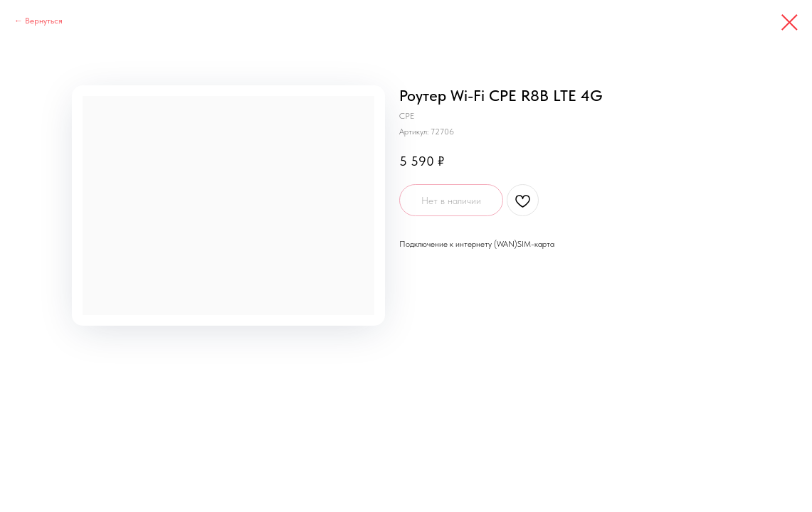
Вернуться (44, 21)
